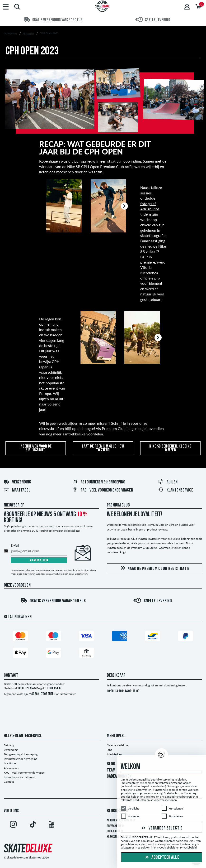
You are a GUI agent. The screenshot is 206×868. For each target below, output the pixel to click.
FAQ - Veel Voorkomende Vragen (103, 490)
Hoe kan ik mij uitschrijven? (74, 574)
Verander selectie (162, 828)
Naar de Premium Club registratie (154, 568)
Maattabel (17, 490)
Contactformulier (65, 694)
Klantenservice (176, 490)
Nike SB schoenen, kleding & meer (170, 448)
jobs (109, 750)
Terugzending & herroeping (21, 754)
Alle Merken (114, 754)
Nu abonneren (39, 560)
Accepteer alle (162, 858)
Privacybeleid (115, 826)
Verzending (17, 482)
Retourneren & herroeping (99, 482)
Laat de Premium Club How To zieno (103, 448)
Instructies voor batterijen (20, 777)
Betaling (9, 745)
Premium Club (118, 505)
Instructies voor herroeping (21, 759)
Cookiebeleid (167, 848)
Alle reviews (11, 768)
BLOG (111, 764)
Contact (9, 782)
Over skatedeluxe (118, 745)
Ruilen (168, 482)
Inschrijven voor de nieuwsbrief (36, 448)
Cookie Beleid (115, 831)
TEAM (111, 770)
